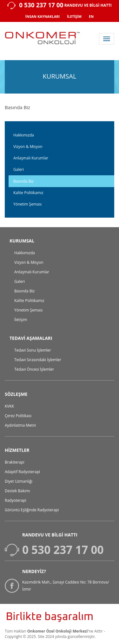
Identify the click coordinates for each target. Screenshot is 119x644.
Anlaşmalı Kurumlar (31, 158)
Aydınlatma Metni (20, 425)
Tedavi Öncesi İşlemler (34, 369)
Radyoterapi (16, 500)
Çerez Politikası (18, 416)
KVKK (9, 406)
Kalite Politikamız (28, 193)
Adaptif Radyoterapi (22, 472)
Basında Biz (23, 181)
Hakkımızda (24, 135)
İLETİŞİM (74, 16)
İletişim (21, 320)
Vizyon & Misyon (28, 147)
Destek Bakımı (17, 491)
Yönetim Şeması (27, 204)
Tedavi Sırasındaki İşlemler (38, 360)
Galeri (19, 169)
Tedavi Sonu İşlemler (33, 350)
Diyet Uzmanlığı (19, 481)
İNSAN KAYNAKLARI (43, 16)
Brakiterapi (15, 462)
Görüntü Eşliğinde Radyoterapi (32, 510)
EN (91, 16)
